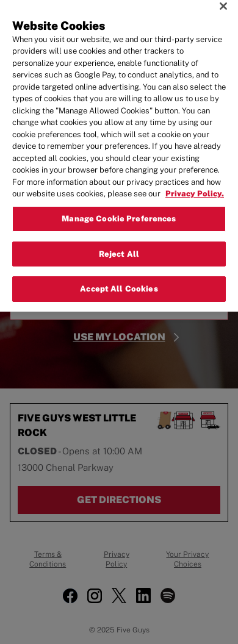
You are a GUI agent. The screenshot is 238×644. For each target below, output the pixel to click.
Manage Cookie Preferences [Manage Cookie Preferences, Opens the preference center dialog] (119, 203)
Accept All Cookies (119, 273)
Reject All (119, 238)
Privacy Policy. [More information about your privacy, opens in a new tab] (195, 178)
